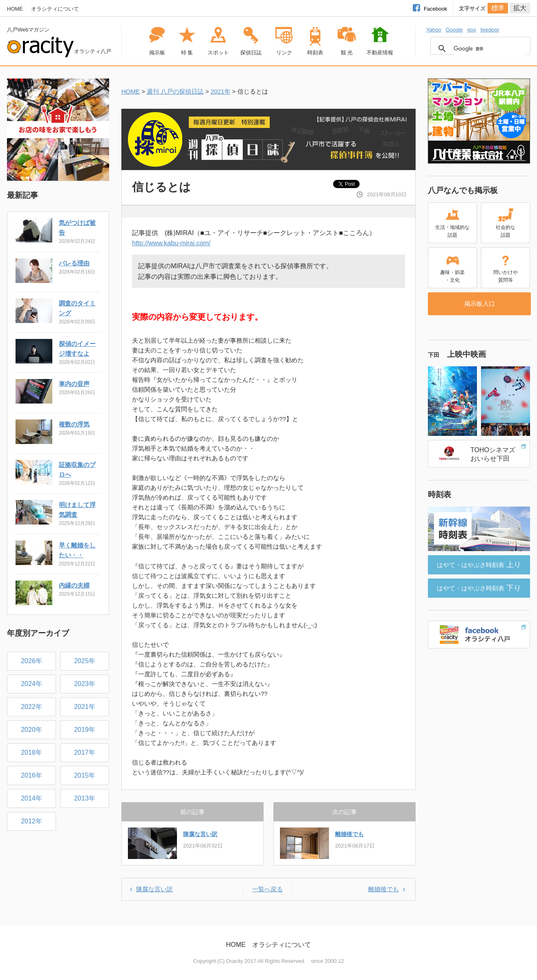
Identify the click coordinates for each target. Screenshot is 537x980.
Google (454, 30)
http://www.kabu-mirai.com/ (171, 243)
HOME (15, 9)
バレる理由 (74, 263)
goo (472, 30)
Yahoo (434, 30)
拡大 (520, 8)
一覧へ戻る (267, 889)
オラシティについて (55, 9)
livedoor (490, 30)
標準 (498, 8)
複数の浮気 (74, 424)
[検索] (489, 49)
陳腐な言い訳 (200, 834)
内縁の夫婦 (74, 585)
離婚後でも (349, 834)
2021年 (220, 91)
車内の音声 (74, 384)
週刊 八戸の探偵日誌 (175, 91)
